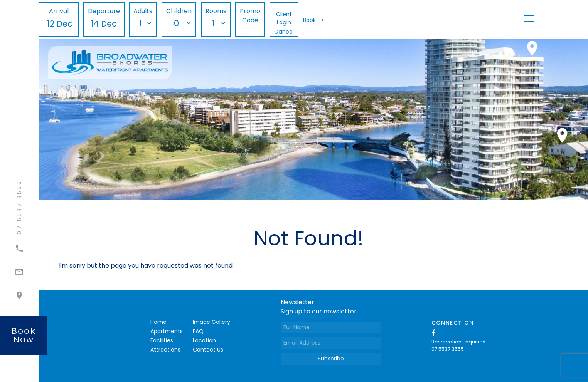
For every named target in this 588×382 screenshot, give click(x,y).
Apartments (167, 331)
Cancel (284, 32)
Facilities (162, 340)
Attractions (165, 350)
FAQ (198, 331)
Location (204, 340)
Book (313, 20)
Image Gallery (211, 322)
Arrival (59, 11)
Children (179, 11)
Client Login (284, 18)
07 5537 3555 (448, 349)
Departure (104, 11)
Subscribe (331, 359)
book (24, 335)
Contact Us (208, 350)
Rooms (216, 11)
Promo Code (250, 16)
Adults (143, 11)
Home (158, 322)
